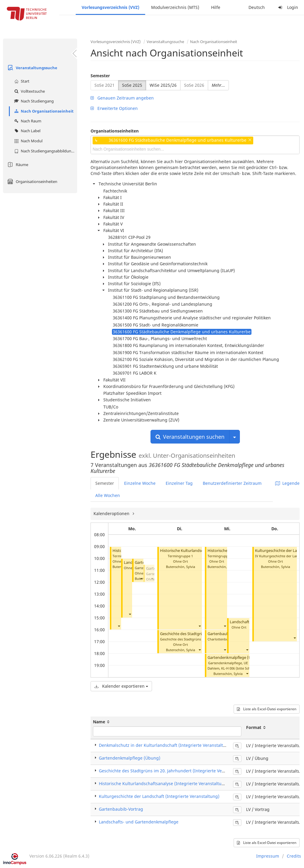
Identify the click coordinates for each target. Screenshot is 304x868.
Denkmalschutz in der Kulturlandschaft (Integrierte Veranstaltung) (166, 745)
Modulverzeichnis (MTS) (175, 7)
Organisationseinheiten (32, 182)
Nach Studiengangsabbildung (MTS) (45, 151)
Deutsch (257, 7)
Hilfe (216, 7)
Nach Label (27, 131)
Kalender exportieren (121, 686)
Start (21, 81)
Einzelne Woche (140, 483)
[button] (119, 626)
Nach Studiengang (33, 101)
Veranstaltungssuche (32, 68)
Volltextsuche (29, 91)
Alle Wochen (108, 495)
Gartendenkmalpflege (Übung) (235, 658)
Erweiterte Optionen (114, 108)
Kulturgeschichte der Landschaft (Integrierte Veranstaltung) (159, 796)
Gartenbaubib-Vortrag (121, 809)
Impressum (268, 856)
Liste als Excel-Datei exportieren (267, 709)
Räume (17, 165)
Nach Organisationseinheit (43, 111)
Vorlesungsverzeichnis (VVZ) (110, 7)
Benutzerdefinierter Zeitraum (232, 483)
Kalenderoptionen (112, 513)
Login (287, 7)
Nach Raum (27, 121)
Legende (287, 483)
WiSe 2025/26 (163, 85)
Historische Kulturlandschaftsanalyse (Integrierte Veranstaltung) (164, 783)
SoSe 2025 (132, 85)
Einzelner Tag (179, 483)
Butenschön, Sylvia (180, 567)
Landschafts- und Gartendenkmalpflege (139, 822)
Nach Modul (28, 141)
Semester (100, 76)
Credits (294, 856)
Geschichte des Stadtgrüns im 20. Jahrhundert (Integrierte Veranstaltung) (173, 771)
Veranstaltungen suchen (190, 437)
